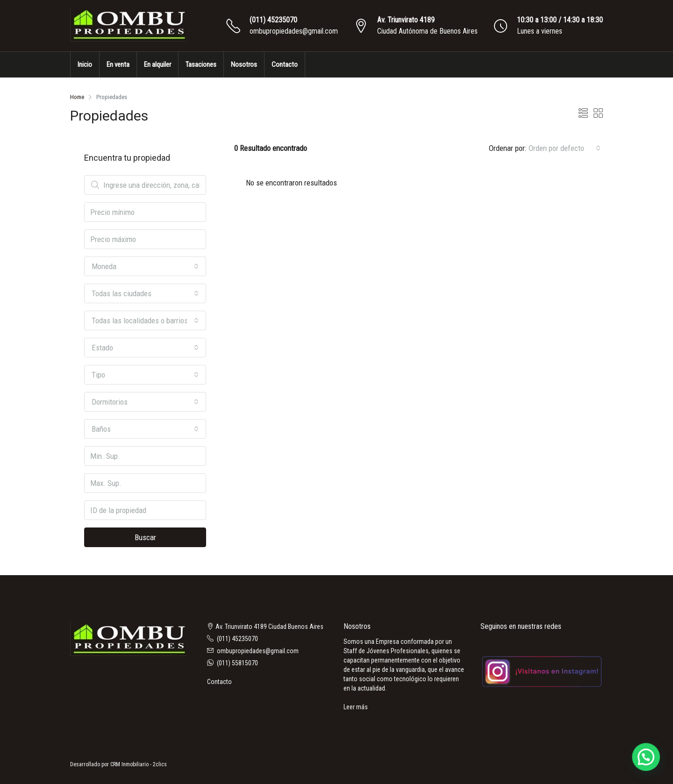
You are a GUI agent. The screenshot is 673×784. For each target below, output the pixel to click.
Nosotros (244, 64)
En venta (118, 64)
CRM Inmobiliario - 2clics (139, 764)
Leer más (356, 707)
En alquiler (158, 64)
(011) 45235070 (273, 20)
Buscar (145, 537)
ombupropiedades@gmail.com (294, 31)
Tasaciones (201, 64)
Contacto (285, 64)
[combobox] (565, 148)
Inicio (85, 64)
